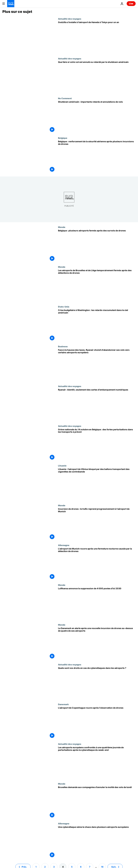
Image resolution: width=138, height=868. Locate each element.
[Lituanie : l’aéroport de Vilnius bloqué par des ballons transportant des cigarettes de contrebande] (97, 484)
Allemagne (64, 545)
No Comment (65, 98)
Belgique (63, 138)
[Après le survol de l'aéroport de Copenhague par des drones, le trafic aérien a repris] (97, 723)
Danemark (63, 704)
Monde (62, 227)
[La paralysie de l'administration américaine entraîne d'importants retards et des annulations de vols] (97, 117)
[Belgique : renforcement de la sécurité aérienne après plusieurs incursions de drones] (97, 157)
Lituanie (62, 466)
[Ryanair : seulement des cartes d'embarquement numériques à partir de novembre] (97, 405)
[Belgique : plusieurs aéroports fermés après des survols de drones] (97, 246)
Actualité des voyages (70, 19)
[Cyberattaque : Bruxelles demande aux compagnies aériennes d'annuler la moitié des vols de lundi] (97, 802)
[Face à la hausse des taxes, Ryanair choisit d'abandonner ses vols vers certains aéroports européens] (97, 365)
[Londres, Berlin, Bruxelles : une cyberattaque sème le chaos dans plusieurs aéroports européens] (97, 842)
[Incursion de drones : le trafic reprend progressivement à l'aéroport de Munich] (97, 524)
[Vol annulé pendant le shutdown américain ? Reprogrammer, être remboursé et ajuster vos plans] (97, 77)
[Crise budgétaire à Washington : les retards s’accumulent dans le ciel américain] (97, 325)
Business (63, 346)
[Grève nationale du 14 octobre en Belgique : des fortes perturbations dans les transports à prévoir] (97, 445)
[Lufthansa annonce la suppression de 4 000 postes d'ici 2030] (97, 604)
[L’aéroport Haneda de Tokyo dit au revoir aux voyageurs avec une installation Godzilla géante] (97, 37)
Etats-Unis (64, 307)
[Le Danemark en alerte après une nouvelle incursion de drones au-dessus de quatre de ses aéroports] (97, 643)
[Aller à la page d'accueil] (11, 4)
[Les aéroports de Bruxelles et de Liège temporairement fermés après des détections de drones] (97, 285)
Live (131, 4)
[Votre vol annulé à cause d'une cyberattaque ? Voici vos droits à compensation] (97, 683)
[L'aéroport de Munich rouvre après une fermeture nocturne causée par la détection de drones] (97, 564)
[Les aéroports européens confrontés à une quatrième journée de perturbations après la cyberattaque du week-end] (97, 763)
